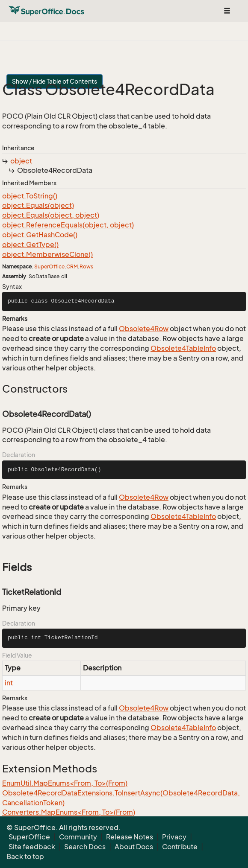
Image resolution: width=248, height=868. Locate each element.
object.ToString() (30, 196)
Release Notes (130, 837)
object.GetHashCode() (40, 235)
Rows (86, 267)
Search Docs (85, 847)
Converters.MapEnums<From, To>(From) (69, 812)
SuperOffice (49, 267)
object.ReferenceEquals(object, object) (68, 225)
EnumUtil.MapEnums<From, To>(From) (65, 783)
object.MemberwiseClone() (47, 254)
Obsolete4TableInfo (183, 348)
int (9, 683)
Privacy (174, 837)
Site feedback (32, 847)
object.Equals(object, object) (51, 215)
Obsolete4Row (144, 329)
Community (78, 837)
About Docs (134, 847)
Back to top (25, 856)
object (21, 161)
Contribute (180, 847)
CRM (72, 267)
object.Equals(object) (38, 205)
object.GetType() (30, 245)
